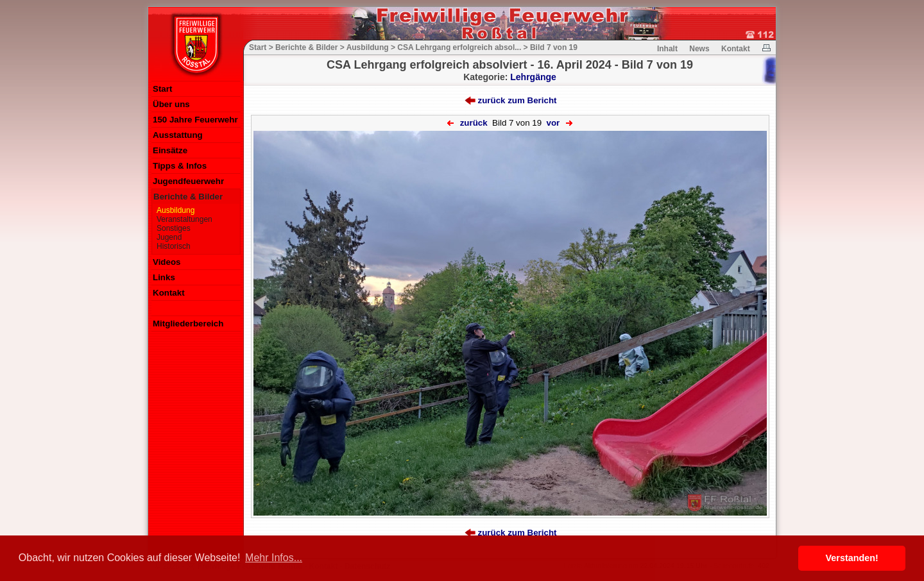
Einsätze (170, 150)
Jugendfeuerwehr (188, 181)
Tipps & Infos (180, 166)
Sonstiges (174, 228)
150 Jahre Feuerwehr (195, 120)
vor (553, 123)
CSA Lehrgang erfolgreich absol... (459, 47)
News (699, 49)
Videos (167, 262)
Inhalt (667, 49)
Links (164, 277)
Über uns (171, 104)
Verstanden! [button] (852, 558)
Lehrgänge (533, 77)
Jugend (169, 237)
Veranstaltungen (184, 219)
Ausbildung (175, 210)
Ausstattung (178, 135)
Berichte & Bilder (188, 197)
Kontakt (169, 293)
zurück (474, 123)
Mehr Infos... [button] (274, 558)
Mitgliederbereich (188, 324)
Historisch (174, 246)
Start (162, 89)
